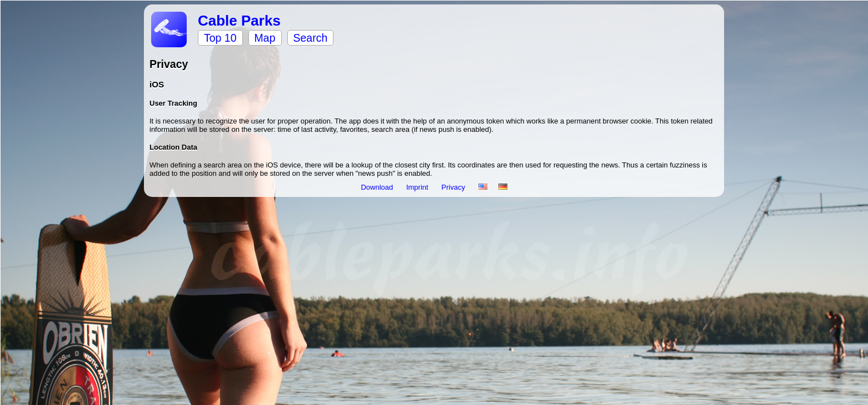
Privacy (454, 187)
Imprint (418, 187)
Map (265, 38)
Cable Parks (239, 21)
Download (378, 187)
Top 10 (220, 38)
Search (311, 38)
